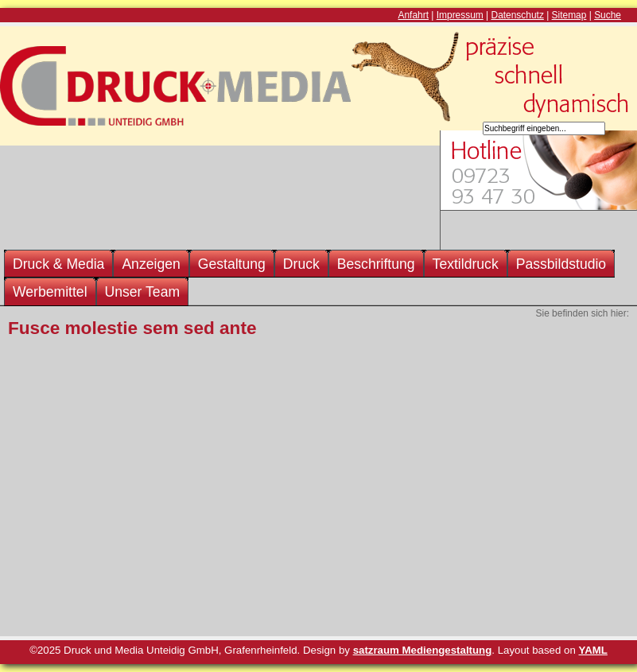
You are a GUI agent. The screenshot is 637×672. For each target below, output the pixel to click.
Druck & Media (58, 264)
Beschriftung (376, 264)
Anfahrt (414, 15)
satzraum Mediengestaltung (423, 650)
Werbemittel (50, 292)
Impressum (460, 15)
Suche (608, 15)
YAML (593, 650)
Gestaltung (232, 264)
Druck (301, 264)
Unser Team (143, 292)
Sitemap (569, 15)
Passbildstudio (561, 264)
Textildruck (466, 264)
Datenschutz (518, 15)
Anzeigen (151, 264)
